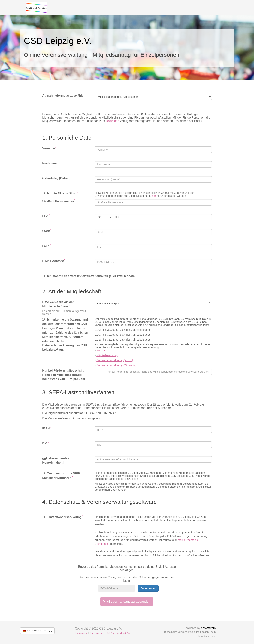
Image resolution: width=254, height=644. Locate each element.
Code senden (148, 588)
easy (208, 628)
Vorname (49, 148)
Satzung (101, 350)
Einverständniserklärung (63, 517)
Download (112, 121)
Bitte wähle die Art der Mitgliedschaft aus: (58, 304)
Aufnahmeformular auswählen (64, 96)
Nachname (50, 163)
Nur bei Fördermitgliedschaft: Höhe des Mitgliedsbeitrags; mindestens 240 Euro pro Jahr (64, 375)
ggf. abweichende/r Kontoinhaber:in (56, 460)
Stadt (46, 231)
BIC (46, 443)
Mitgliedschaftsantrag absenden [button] (127, 602)
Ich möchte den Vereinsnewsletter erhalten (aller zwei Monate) (89, 276)
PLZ (46, 216)
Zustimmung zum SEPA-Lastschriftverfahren (62, 476)
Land (47, 246)
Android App (124, 633)
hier (154, 196)
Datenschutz (97, 633)
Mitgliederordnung (107, 355)
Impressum (81, 633)
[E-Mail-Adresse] (116, 588)
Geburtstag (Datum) (57, 178)
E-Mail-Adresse (53, 261)
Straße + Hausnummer (59, 201)
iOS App (110, 633)
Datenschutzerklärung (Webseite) (116, 365)
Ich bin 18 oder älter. (60, 193)
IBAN (47, 428)
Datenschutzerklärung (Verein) (115, 360)
